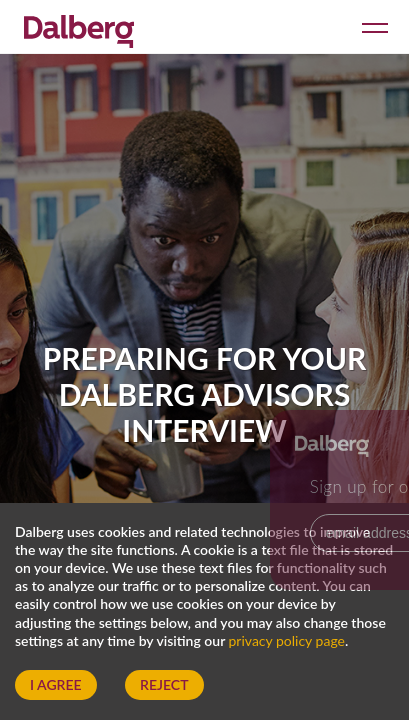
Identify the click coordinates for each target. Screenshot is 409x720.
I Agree (56, 684)
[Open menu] (371, 26)
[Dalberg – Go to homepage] (79, 29)
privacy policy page (287, 640)
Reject (164, 684)
